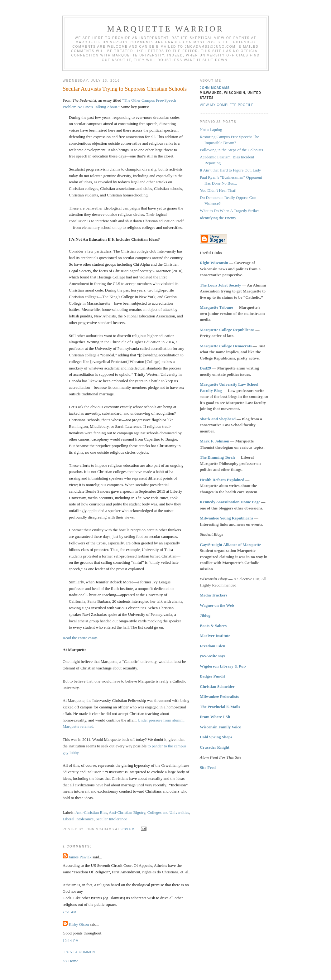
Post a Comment (81, 952)
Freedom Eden (213, 646)
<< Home (70, 961)
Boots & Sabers (213, 626)
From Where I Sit (215, 717)
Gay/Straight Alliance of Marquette (230, 545)
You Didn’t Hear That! (218, 190)
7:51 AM (70, 912)
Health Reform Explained (222, 480)
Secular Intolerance (111, 819)
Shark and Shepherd (218, 419)
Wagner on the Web (217, 605)
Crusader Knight (215, 747)
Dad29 (205, 368)
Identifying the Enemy (218, 218)
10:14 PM (71, 941)
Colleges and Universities (168, 812)
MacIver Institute (215, 636)
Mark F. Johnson (215, 441)
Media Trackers (213, 595)
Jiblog (205, 615)
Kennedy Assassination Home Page (230, 502)
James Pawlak (80, 857)
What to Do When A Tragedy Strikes (230, 211)
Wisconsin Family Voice (220, 727)
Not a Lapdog (211, 130)
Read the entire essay (80, 638)
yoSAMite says (213, 656)
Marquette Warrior (166, 29)
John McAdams (215, 88)
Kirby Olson (79, 924)
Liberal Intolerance (78, 819)
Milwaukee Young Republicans (226, 518)
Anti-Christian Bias (91, 812)
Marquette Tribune (216, 307)
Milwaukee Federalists (219, 696)
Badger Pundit (212, 676)
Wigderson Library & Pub (223, 666)
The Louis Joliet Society (221, 285)
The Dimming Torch (217, 457)
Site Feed (208, 768)
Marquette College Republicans (227, 330)
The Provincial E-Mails (220, 707)
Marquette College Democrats (226, 346)
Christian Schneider (217, 686)
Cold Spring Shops (216, 737)
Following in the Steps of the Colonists (231, 150)
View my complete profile (227, 105)
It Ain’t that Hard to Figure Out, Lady (230, 170)
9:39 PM (128, 829)
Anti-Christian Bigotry (127, 812)
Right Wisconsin (214, 263)
